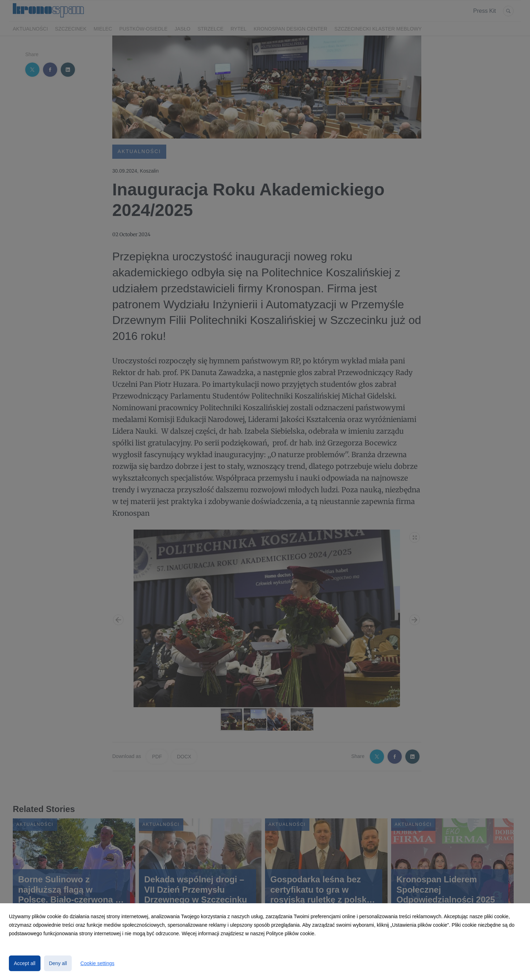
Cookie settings (97, 963)
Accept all (25, 963)
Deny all (58, 963)
